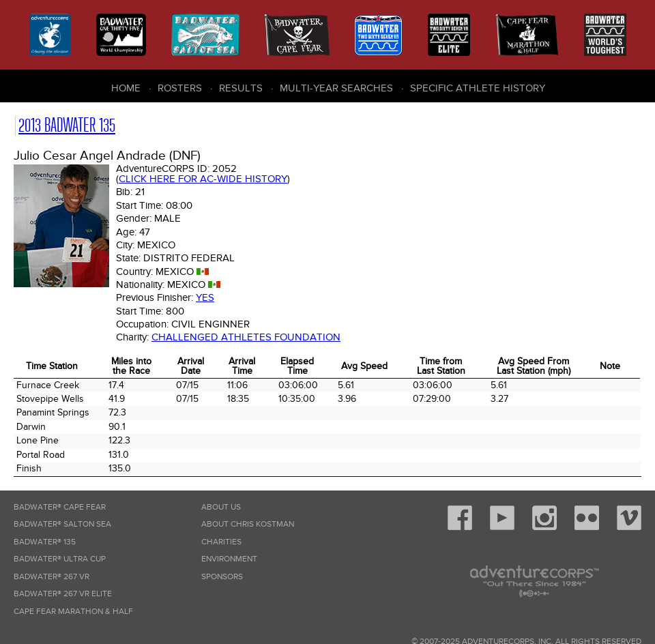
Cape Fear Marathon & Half (73, 612)
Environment (229, 559)
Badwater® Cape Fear (60, 507)
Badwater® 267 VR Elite (63, 594)
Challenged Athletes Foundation (246, 337)
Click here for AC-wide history (203, 179)
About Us (221, 507)
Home (126, 88)
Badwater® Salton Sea (62, 524)
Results (241, 88)
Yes (205, 297)
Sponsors (222, 577)
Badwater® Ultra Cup (60, 559)
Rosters (180, 88)
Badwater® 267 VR (52, 577)
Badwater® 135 (45, 542)
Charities (221, 542)
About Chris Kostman (248, 524)
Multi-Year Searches (336, 88)
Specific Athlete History (478, 88)
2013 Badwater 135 (67, 125)
